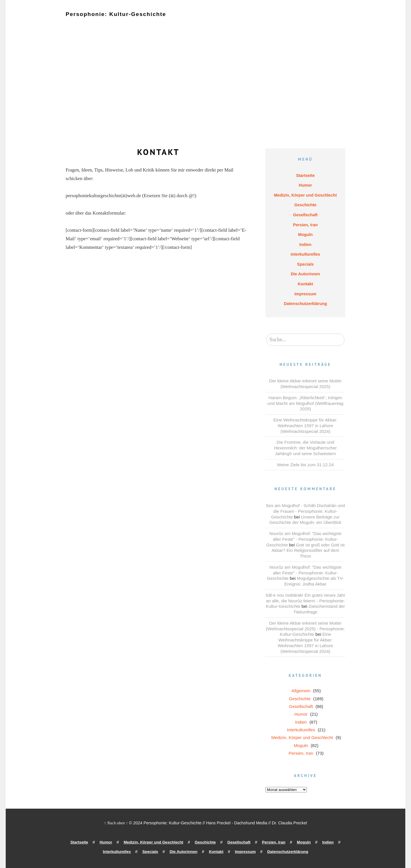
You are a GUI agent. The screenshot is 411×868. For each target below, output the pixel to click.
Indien (302, 19)
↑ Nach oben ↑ (116, 823)
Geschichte (193, 19)
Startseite (75, 19)
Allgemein (301, 691)
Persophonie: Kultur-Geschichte (112, 14)
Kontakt (170, 24)
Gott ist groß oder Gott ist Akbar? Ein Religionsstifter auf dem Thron (308, 551)
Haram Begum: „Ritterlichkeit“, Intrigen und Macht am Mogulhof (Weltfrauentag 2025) (306, 403)
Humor (98, 19)
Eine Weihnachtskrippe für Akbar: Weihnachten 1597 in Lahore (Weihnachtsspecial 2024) (305, 426)
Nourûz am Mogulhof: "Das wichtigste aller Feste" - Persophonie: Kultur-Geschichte (304, 539)
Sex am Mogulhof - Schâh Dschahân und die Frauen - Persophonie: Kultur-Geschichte (306, 511)
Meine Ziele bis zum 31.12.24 (305, 465)
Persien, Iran (255, 19)
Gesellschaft (223, 19)
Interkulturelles (80, 24)
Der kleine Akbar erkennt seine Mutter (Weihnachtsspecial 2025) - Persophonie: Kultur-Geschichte (305, 629)
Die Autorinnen (141, 24)
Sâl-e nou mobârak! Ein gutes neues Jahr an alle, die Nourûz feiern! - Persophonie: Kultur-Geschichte (305, 601)
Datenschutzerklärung (236, 24)
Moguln (282, 19)
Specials (110, 24)
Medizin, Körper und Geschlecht (143, 19)
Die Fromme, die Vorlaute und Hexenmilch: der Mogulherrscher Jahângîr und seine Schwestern (305, 448)
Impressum (196, 24)
